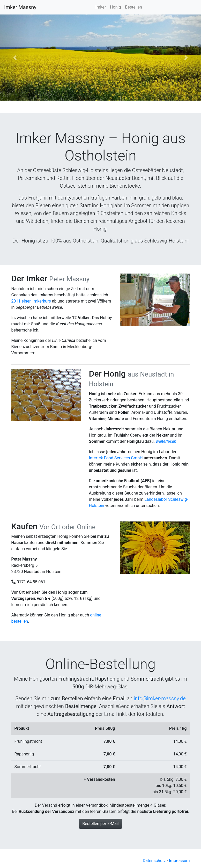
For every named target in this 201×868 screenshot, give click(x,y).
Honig (115, 7)
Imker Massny (20, 7)
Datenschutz (154, 861)
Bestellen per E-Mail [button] (100, 824)
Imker (101, 7)
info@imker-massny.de (160, 698)
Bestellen (133, 7)
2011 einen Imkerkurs (31, 301)
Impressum (179, 861)
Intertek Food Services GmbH (116, 458)
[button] (15, 58)
